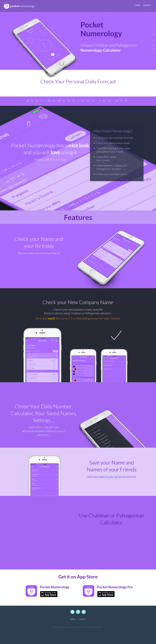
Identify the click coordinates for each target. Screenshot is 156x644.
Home (138, 5)
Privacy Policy (80, 627)
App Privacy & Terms (94, 627)
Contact (82, 619)
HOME (73, 619)
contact (147, 5)
